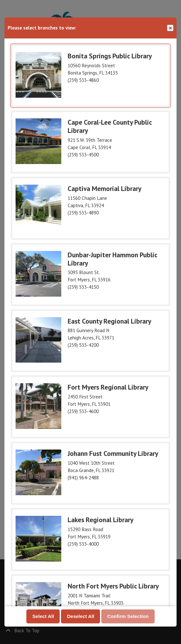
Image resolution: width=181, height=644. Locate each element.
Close (170, 28)
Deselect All (81, 616)
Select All (43, 616)
